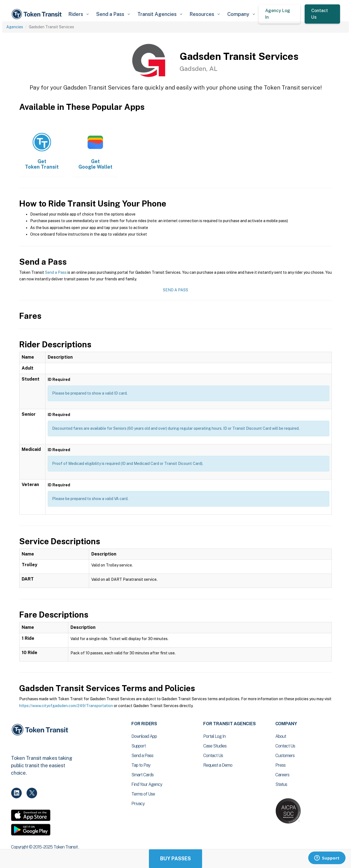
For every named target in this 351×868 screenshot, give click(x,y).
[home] (38, 14)
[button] (78, 14)
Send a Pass (56, 272)
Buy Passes (175, 859)
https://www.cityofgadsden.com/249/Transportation (66, 706)
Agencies (15, 27)
